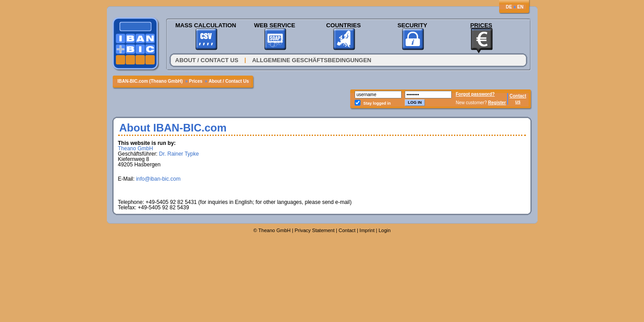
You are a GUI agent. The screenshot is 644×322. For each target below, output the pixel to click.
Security (413, 25)
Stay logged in (377, 103)
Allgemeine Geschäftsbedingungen (312, 60)
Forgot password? (475, 94)
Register (497, 103)
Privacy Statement (315, 230)
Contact (518, 96)
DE (509, 7)
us (518, 102)
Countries (343, 25)
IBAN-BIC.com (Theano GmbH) (150, 81)
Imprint (367, 230)
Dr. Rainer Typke (179, 154)
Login (384, 230)
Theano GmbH (136, 148)
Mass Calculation (206, 25)
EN (521, 7)
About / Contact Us (207, 60)
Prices (481, 25)
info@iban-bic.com (158, 179)
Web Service (275, 25)
